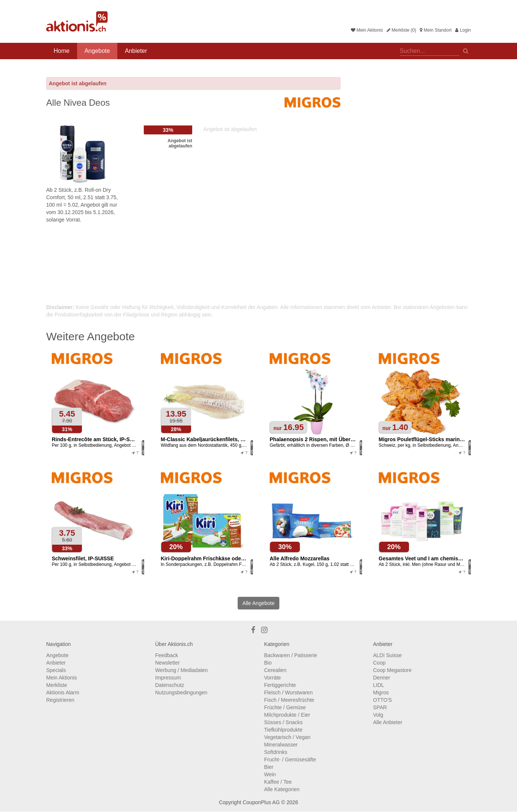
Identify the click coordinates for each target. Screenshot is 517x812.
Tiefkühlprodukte (283, 730)
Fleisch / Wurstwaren (288, 692)
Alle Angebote (258, 603)
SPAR (380, 707)
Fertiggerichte (280, 685)
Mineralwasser (281, 745)
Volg (378, 715)
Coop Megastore (393, 670)
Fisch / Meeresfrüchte (289, 700)
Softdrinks (276, 752)
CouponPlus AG (261, 802)
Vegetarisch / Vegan (287, 737)
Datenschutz (170, 685)
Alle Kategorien (282, 789)
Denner (382, 678)
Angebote (97, 51)
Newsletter (168, 663)
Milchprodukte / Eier (287, 715)
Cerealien (275, 670)
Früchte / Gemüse (285, 707)
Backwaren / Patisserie (291, 655)
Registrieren (60, 700)
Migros (381, 692)
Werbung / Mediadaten (182, 670)
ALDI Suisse (388, 655)
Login (463, 30)
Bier (269, 767)
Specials (56, 670)
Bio (268, 663)
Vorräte (272, 678)
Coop (379, 663)
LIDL (379, 685)
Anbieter (136, 51)
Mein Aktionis (367, 30)
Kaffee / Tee (278, 782)
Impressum (168, 678)
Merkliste (57, 685)
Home (62, 51)
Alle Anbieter (388, 722)
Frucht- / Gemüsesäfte (290, 760)
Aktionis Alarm (63, 692)
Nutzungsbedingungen (181, 692)
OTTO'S (383, 700)
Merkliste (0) (401, 30)
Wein (270, 774)
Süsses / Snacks (283, 722)
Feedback (167, 655)
